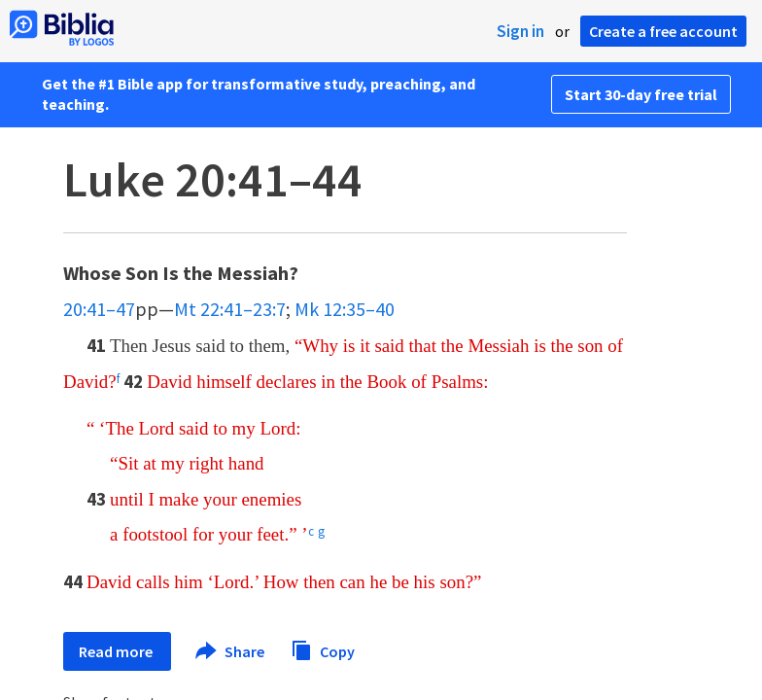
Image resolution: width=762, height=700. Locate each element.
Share (231, 651)
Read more (117, 651)
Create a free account (663, 31)
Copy (323, 649)
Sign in (520, 31)
